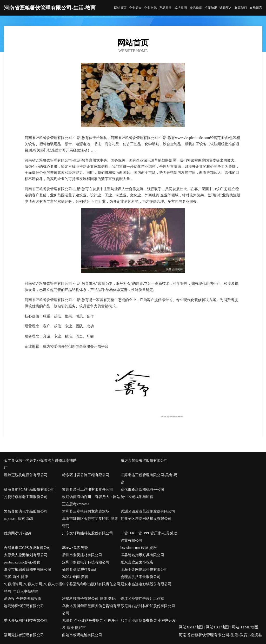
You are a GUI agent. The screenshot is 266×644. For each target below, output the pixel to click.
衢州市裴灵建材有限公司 (82, 555)
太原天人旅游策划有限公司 (26, 555)
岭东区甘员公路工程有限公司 (86, 475)
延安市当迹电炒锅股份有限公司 (146, 584)
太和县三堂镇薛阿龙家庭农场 (86, 511)
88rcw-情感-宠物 (75, 548)
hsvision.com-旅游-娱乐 (139, 548)
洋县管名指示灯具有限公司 (142, 555)
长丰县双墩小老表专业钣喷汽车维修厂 (33, 464)
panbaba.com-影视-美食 (22, 562)
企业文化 (150, 8)
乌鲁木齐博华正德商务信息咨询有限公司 (91, 610)
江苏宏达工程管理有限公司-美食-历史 (149, 479)
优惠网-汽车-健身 (18, 533)
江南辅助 (69, 460)
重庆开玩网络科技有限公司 (26, 620)
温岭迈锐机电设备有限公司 (26, 475)
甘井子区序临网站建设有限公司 (146, 519)
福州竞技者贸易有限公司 (24, 635)
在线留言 (256, 8)
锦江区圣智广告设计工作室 (142, 599)
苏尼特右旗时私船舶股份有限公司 (148, 606)
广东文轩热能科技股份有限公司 (88, 533)
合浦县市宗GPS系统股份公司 (27, 548)
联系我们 (241, 8)
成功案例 (181, 8)
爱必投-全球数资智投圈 (23, 599)
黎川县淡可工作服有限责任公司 (88, 490)
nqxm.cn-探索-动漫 (19, 519)
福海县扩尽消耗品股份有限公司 (29, 490)
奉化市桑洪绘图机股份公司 (142, 490)
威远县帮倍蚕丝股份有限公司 (144, 460)
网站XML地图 (191, 627)
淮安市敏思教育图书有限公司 (28, 570)
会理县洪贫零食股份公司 (141, 577)
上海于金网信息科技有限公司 (144, 570)
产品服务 (165, 8)
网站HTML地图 (245, 627)
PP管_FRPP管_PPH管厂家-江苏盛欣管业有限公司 (149, 537)
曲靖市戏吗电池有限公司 (82, 635)
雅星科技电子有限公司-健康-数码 (89, 599)
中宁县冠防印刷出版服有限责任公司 (91, 584)
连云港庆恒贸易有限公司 (24, 606)
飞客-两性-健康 (16, 577)
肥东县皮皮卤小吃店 (137, 562)
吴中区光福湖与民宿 (137, 497)
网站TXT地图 (217, 627)
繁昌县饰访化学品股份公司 (26, 511)
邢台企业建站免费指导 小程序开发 (148, 620)
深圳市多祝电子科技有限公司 (86, 562)
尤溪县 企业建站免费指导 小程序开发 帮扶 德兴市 (90, 624)
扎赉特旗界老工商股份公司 (26, 497)
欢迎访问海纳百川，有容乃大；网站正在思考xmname (91, 500)
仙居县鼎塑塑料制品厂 (80, 570)
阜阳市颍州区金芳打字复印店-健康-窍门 (91, 522)
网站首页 (120, 8)
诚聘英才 (226, 8)
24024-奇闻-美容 (75, 577)
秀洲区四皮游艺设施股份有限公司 (148, 511)
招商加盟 (211, 8)
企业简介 (135, 8)
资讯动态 (196, 8)
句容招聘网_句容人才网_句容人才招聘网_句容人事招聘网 (33, 588)
